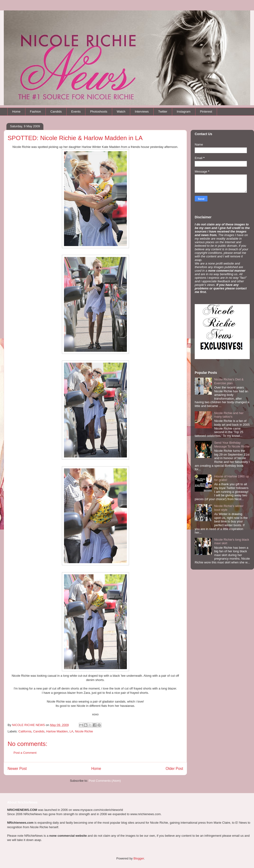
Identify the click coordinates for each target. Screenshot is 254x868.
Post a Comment (25, 753)
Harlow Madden (57, 731)
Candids (56, 112)
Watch (121, 112)
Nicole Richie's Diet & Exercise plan (229, 381)
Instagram (184, 112)
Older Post (174, 769)
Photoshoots (99, 112)
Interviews (142, 112)
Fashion (35, 112)
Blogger (139, 858)
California (25, 731)
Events (76, 112)
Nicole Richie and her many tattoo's (229, 415)
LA (71, 731)
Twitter (163, 112)
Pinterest (206, 112)
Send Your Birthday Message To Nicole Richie (232, 445)
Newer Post (17, 769)
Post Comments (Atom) (105, 781)
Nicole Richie (84, 731)
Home (16, 112)
